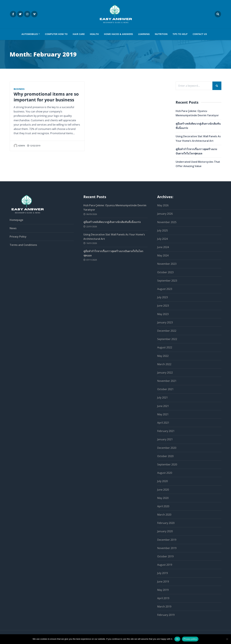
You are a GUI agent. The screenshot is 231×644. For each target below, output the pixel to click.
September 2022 (167, 339)
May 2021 (163, 414)
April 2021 (163, 423)
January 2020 (165, 531)
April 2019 (163, 598)
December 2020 (167, 448)
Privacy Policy (18, 237)
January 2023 (165, 322)
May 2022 (163, 356)
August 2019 (165, 565)
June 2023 (163, 306)
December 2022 (167, 331)
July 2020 (163, 481)
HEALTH (94, 34)
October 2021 (165, 389)
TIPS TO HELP (180, 34)
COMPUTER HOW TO (56, 34)
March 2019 (164, 607)
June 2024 (163, 247)
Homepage (16, 220)
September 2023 (167, 281)
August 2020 (165, 473)
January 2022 (165, 373)
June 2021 (163, 406)
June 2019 (163, 582)
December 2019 (167, 540)
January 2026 (165, 214)
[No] (227, 639)
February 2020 (166, 523)
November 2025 (167, 222)
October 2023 (165, 272)
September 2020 (167, 464)
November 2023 (167, 264)
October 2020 (165, 456)
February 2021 (166, 431)
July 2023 (163, 297)
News (13, 228)
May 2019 (163, 590)
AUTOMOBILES (30, 34)
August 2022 (165, 348)
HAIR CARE (79, 34)
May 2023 (163, 314)
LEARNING (144, 34)
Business (19, 89)
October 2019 (165, 556)
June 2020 (163, 490)
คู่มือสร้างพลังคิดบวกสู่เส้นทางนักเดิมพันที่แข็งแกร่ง (112, 222)
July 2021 (163, 398)
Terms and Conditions (23, 245)
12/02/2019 (34, 146)
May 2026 (163, 205)
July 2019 (163, 573)
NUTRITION (161, 34)
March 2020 (164, 515)
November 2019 (167, 548)
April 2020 (163, 506)
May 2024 (163, 255)
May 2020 (163, 498)
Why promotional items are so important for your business (46, 97)
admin (19, 146)
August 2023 (165, 289)
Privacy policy (190, 639)
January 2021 (165, 439)
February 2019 (166, 615)
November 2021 (167, 381)
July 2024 (163, 239)
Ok (177, 639)
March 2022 (164, 364)
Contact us (200, 34)
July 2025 (163, 230)
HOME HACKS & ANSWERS (118, 34)
